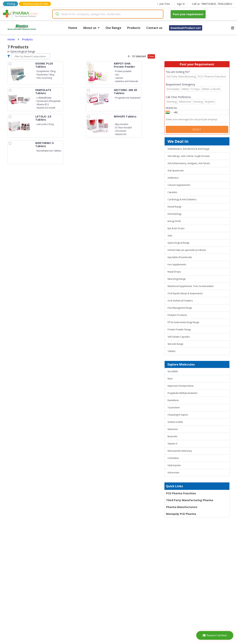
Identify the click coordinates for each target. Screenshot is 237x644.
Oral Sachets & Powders (180, 301)
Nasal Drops (174, 272)
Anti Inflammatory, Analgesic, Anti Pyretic (189, 163)
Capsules (172, 192)
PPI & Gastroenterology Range (183, 322)
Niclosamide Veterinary (180, 451)
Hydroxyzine (174, 465)
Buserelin (172, 436)
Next (197, 129)
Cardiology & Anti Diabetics (182, 199)
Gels (170, 236)
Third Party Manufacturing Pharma (190, 500)
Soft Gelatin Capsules (179, 337)
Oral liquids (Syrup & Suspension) (185, 293)
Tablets (171, 351)
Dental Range (175, 207)
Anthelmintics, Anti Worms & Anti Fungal (188, 149)
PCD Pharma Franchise (181, 493)
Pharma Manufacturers (182, 507)
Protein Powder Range (179, 330)
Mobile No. (172, 108)
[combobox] (108, 14)
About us (91, 28)
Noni (170, 379)
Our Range (113, 28)
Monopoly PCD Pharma (181, 514)
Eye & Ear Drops (176, 228)
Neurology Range (177, 279)
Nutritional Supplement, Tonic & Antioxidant (191, 286)
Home (73, 28)
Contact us (154, 28)
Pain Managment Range (180, 308)
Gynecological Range (178, 243)
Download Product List (186, 28)
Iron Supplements (177, 264)
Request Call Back (215, 635)
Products (134, 28)
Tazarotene (174, 408)
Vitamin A (172, 444)
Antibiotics (173, 178)
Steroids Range (175, 344)
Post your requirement (188, 14)
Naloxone (173, 429)
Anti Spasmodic (176, 171)
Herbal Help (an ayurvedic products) (187, 250)
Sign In (181, 4)
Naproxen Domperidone (181, 386)
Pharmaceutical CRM (35, 4)
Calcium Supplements (179, 185)
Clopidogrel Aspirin (178, 415)
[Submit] (57, 14)
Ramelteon (173, 400)
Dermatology (175, 214)
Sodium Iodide (175, 422)
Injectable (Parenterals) (180, 257)
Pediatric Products (177, 315)
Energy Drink (174, 221)
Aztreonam (173, 473)
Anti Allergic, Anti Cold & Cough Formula (189, 156)
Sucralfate (173, 371)
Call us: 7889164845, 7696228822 (212, 4)
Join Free (164, 4)
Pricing (11, 4)
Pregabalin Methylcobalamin (182, 393)
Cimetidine (173, 458)
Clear (151, 56)
